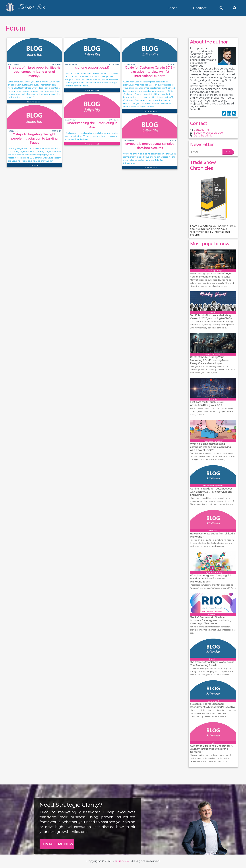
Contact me (201, 130)
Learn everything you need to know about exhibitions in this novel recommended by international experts (213, 230)
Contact (200, 8)
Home (172, 8)
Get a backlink (203, 136)
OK (228, 152)
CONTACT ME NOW (57, 844)
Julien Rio (122, 861)
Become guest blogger (209, 133)
